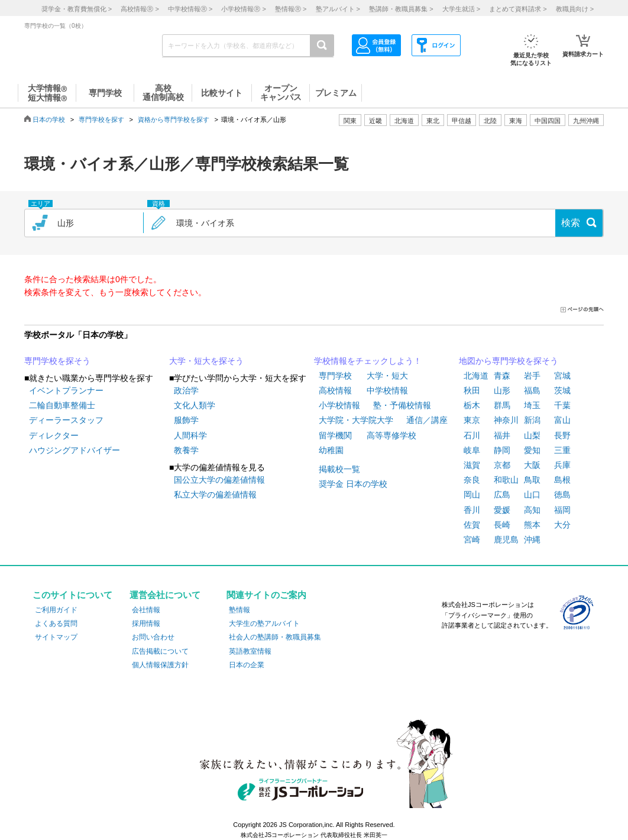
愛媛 (502, 510)
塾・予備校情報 (402, 405)
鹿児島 (506, 539)
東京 (472, 420)
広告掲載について (160, 651)
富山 (562, 420)
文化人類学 (195, 405)
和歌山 (506, 480)
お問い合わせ (153, 637)
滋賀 (472, 465)
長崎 (502, 525)
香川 (472, 510)
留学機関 (335, 435)
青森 (502, 376)
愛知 (532, 450)
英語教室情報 (250, 651)
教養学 (186, 450)
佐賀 (472, 525)
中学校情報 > (190, 9)
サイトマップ (56, 637)
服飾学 (186, 420)
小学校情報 (339, 405)
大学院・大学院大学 (356, 420)
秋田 (472, 390)
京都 (502, 465)
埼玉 (532, 405)
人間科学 (190, 435)
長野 (562, 435)
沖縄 (532, 539)
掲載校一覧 (339, 469)
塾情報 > (291, 9)
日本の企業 (247, 665)
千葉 (562, 405)
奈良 (472, 480)
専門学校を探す (101, 119)
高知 (532, 510)
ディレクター (54, 435)
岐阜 (472, 450)
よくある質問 (56, 623)
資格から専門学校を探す (174, 119)
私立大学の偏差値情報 (215, 495)
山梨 (532, 435)
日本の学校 (49, 119)
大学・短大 (387, 376)
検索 (571, 223)
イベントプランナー (66, 390)
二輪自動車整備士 (62, 405)
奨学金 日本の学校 (353, 484)
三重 (562, 450)
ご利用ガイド (56, 610)
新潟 (532, 420)
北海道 (404, 121)
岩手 (532, 376)
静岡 (502, 450)
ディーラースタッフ (66, 420)
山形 (502, 390)
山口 (532, 495)
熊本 (532, 525)
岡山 (472, 495)
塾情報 (239, 610)
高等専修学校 (391, 435)
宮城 (562, 376)
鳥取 (532, 480)
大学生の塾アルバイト (264, 623)
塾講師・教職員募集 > (401, 9)
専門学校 (335, 376)
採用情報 (146, 623)
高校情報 (335, 390)
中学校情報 (387, 390)
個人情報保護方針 (160, 665)
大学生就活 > (461, 9)
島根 (562, 480)
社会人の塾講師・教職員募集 (275, 637)
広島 (502, 495)
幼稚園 (331, 450)
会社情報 (146, 610)
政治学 (186, 390)
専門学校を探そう (57, 361)
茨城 (562, 390)
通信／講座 (427, 420)
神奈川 (506, 420)
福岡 (562, 510)
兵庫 (562, 465)
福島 (532, 390)
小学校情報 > (243, 9)
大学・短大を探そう (206, 361)
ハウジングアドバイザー (75, 450)
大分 (562, 525)
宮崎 (472, 539)
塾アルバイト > (338, 9)
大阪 (532, 465)
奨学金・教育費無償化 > (77, 9)
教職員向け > (575, 9)
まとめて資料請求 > (518, 9)
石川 (472, 435)
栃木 (472, 405)
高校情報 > (140, 9)
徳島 (562, 495)
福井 (502, 435)
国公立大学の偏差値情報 (219, 480)
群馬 (502, 405)
